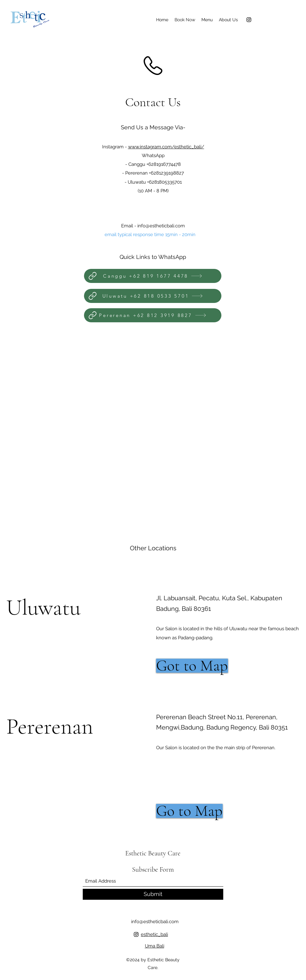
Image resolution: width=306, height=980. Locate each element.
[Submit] (153, 894)
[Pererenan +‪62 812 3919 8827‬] (153, 315)
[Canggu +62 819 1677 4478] (153, 276)
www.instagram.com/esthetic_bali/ (166, 147)
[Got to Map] (192, 666)
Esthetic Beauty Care (153, 853)
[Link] (92, 276)
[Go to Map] (189, 811)
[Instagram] (249, 20)
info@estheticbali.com (161, 226)
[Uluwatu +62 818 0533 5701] (153, 296)
